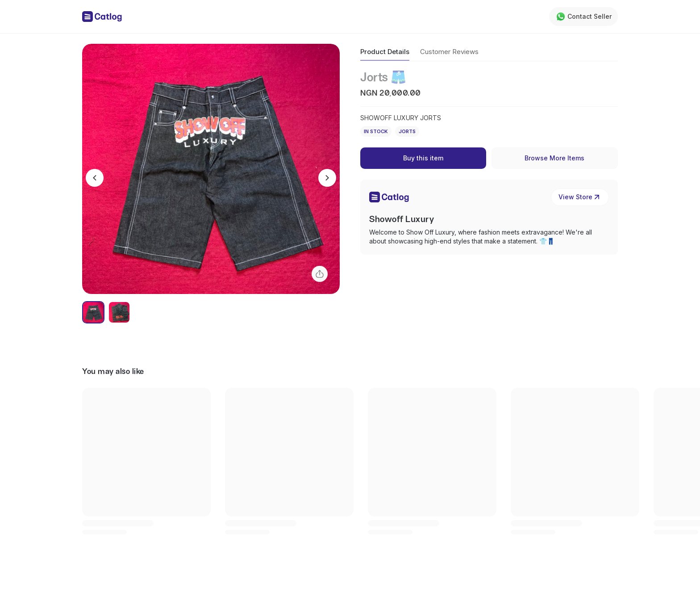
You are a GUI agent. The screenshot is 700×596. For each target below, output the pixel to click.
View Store (580, 197)
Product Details (385, 52)
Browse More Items (554, 158)
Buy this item (423, 158)
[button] (211, 169)
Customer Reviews (449, 52)
